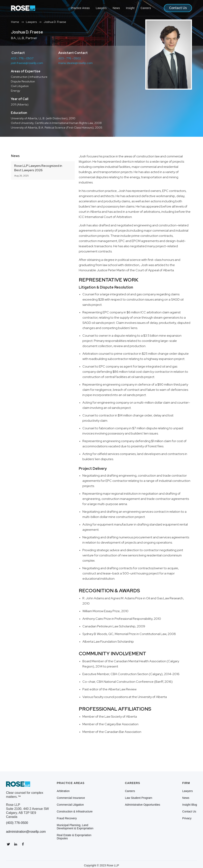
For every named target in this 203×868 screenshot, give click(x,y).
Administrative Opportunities (143, 805)
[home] (23, 8)
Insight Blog (190, 805)
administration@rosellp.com (26, 832)
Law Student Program (139, 798)
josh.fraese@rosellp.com (27, 63)
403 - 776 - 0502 (70, 58)
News (116, 8)
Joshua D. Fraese (55, 22)
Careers (146, 8)
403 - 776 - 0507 (22, 58)
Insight (130, 8)
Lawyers (101, 8)
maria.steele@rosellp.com (75, 63)
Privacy (187, 818)
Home (15, 22)
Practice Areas (80, 8)
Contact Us (178, 8)
